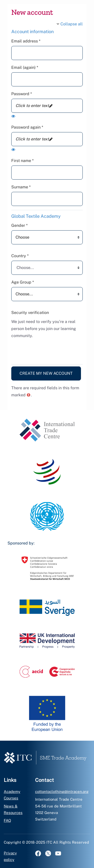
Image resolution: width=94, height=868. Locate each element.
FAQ (7, 820)
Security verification (30, 313)
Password (22, 94)
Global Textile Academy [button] (36, 216)
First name (22, 161)
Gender (19, 225)
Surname (21, 187)
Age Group (23, 282)
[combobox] (47, 268)
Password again (27, 127)
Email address (26, 41)
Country (20, 256)
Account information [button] (32, 32)
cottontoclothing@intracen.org (62, 792)
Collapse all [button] (72, 24)
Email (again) (25, 67)
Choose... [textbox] (25, 268)
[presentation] (49, 350)
